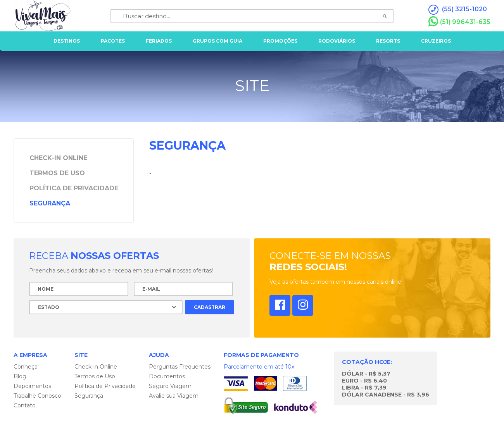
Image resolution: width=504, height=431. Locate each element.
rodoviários (337, 41)
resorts (388, 41)
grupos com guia (217, 41)
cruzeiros (436, 41)
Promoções (280, 41)
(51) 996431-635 (459, 22)
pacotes (113, 41)
